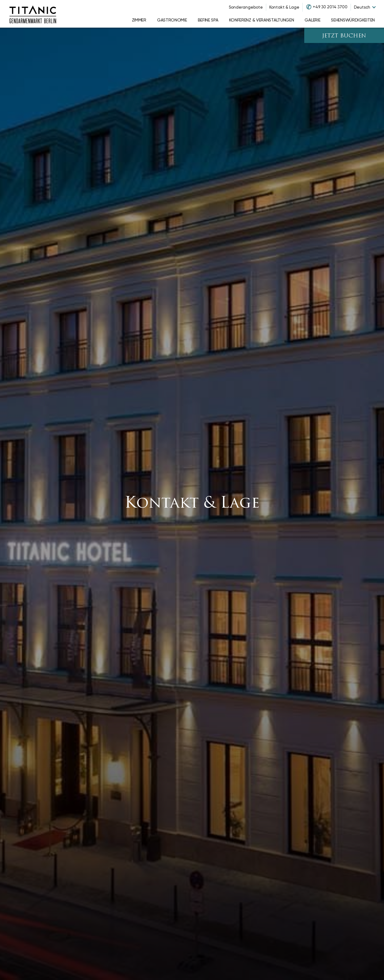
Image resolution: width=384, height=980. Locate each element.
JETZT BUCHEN (344, 36)
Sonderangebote (246, 7)
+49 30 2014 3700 (330, 7)
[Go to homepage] (33, 14)
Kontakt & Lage (284, 7)
